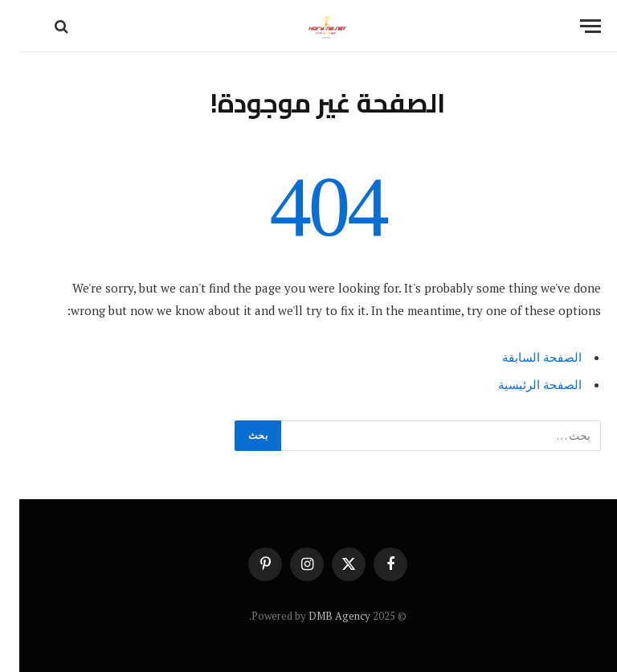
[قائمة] (571, 26)
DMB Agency (320, 616)
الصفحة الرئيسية (521, 384)
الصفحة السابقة (523, 357)
